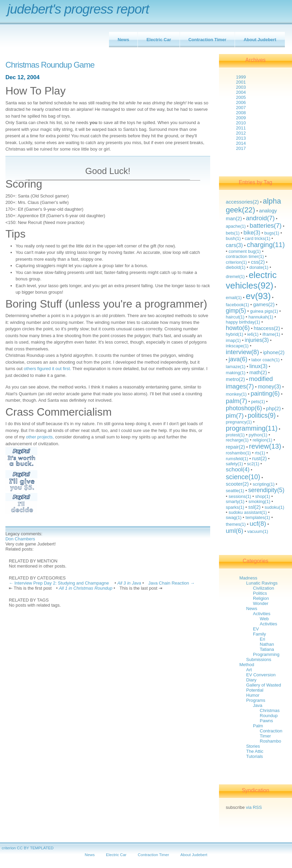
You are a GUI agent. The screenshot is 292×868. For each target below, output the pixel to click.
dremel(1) (235, 276)
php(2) (273, 408)
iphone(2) (274, 352)
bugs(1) (272, 233)
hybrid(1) (234, 334)
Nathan (267, 644)
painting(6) (265, 394)
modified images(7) (249, 383)
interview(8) (242, 352)
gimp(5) (236, 311)
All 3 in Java (129, 583)
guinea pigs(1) (264, 311)
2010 (241, 123)
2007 (241, 108)
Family (259, 634)
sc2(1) (253, 464)
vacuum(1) (258, 531)
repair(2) (235, 447)
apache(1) (236, 226)
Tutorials (254, 756)
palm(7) (236, 401)
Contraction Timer (207, 40)
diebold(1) (236, 267)
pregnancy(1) (239, 422)
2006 (241, 102)
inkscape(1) (237, 346)
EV (256, 629)
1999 (241, 77)
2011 (241, 128)
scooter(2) (237, 484)
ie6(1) (253, 334)
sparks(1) (235, 507)
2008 (241, 113)
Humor (253, 695)
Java (258, 705)
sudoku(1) (274, 507)
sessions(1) (240, 496)
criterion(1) (236, 262)
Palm (258, 726)
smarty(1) (235, 501)
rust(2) (260, 458)
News (123, 40)
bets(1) (233, 233)
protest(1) (235, 435)
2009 (241, 118)
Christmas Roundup (270, 713)
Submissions (259, 659)
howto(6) (238, 328)
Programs (256, 700)
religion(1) (262, 440)
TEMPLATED (42, 848)
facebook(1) (238, 305)
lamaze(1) (236, 367)
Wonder (261, 603)
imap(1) (233, 340)
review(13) (265, 446)
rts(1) (260, 453)
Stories (253, 746)
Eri (262, 639)
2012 (241, 133)
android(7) (260, 218)
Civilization (263, 588)
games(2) (264, 304)
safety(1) (234, 464)
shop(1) (262, 496)
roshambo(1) (238, 453)
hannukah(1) (261, 317)
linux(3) (259, 366)
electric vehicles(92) (251, 280)
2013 (241, 138)
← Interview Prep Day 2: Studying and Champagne (59, 583)
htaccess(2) (267, 328)
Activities (262, 614)
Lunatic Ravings (262, 583)
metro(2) (235, 379)
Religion (261, 598)
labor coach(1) (265, 360)
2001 (241, 82)
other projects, (40, 437)
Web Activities (268, 621)
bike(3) (252, 232)
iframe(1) (271, 334)
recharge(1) (237, 440)
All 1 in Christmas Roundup (86, 588)
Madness (248, 578)
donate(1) (259, 267)
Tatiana (267, 649)
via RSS (254, 807)
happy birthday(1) (243, 322)
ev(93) (258, 296)
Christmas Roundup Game (50, 65)
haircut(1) (235, 317)
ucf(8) (258, 524)
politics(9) (262, 415)
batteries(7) (266, 225)
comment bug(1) (245, 251)
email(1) (234, 298)
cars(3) (234, 245)
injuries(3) (257, 340)
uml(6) (234, 531)
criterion (9, 848)
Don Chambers (20, 539)
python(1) (258, 435)
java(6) (238, 359)
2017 (241, 148)
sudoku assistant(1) (248, 512)
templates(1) (258, 517)
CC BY (23, 848)
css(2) (258, 262)
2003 (241, 87)
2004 (241, 92)
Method (247, 665)
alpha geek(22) (253, 205)
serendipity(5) (266, 490)
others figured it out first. (47, 369)
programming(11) (252, 428)
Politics (260, 593)
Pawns (266, 721)
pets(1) (258, 402)
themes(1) (236, 524)
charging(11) (266, 245)
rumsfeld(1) (237, 459)
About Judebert (260, 40)
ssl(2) (254, 507)
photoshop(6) (244, 408)
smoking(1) (259, 501)
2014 (241, 143)
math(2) (258, 372)
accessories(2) (242, 202)
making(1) (236, 373)
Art (249, 670)
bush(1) (233, 238)
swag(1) (234, 517)
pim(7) (235, 415)
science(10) (243, 477)
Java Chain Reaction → (172, 583)
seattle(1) (235, 491)
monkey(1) (236, 394)
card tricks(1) (258, 238)
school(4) (238, 470)
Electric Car (159, 40)
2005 (241, 97)
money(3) (269, 386)
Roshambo (270, 741)
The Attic (255, 751)
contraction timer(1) (245, 256)
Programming (266, 654)
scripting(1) (263, 484)
